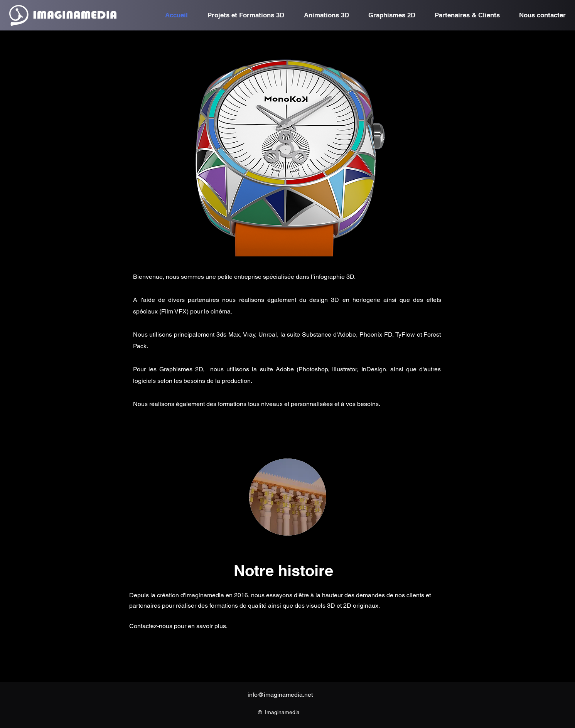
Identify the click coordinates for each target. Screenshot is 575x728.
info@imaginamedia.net (280, 695)
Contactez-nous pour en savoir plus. (178, 626)
